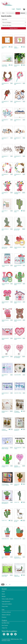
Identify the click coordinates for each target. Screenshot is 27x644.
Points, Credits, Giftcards (8, 599)
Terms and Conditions (7, 604)
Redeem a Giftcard (6, 615)
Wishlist (4, 596)
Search (18, 13)
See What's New (6, 623)
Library (3, 594)
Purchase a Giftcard (6, 612)
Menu (3, 13)
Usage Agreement (6, 601)
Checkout (4, 617)
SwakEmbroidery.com (12, 4)
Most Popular (5, 625)
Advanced (23, 13)
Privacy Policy (5, 606)
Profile (3, 591)
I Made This (4, 628)
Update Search (14, 28)
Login (13, 9)
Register (19, 9)
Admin (9, 641)
